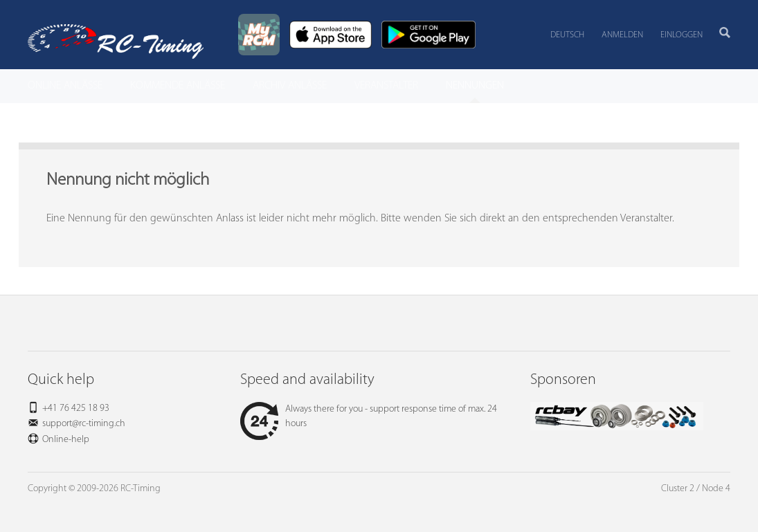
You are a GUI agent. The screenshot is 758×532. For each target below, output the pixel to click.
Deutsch (567, 35)
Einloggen (682, 35)
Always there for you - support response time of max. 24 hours (369, 416)
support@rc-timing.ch (84, 424)
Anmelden (622, 35)
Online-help (66, 440)
